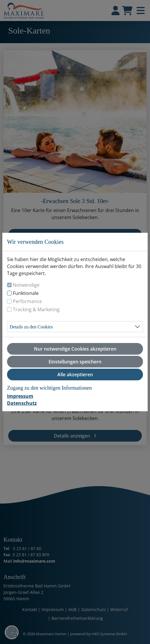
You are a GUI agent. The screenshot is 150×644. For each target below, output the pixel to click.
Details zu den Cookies (31, 327)
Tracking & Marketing (36, 309)
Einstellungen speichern (75, 362)
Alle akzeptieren (75, 374)
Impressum (20, 396)
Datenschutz (22, 403)
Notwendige (26, 285)
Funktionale (26, 293)
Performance (27, 301)
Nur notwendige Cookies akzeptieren (75, 349)
